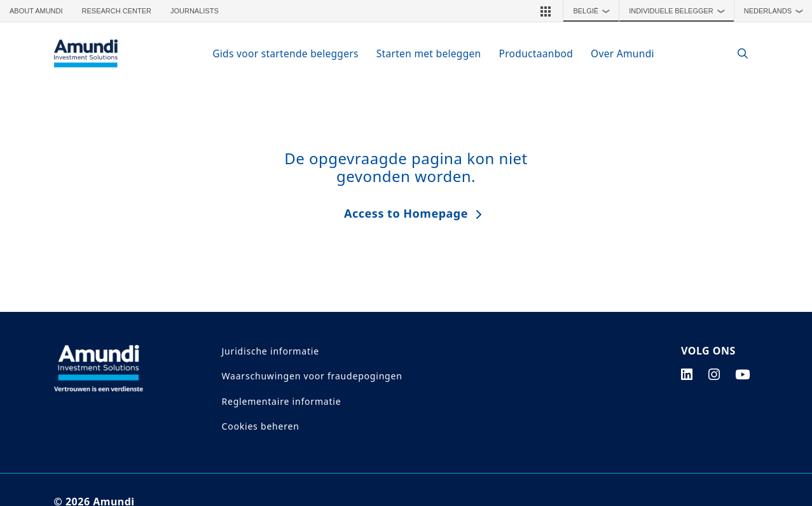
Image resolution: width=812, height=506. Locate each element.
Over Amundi (623, 53)
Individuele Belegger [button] (680, 11)
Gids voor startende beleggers (286, 53)
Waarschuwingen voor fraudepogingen (312, 376)
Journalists (195, 11)
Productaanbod (536, 53)
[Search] (737, 54)
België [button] (594, 11)
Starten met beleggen (429, 53)
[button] (546, 11)
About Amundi (36, 11)
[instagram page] (714, 374)
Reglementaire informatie (282, 401)
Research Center (117, 11)
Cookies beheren (261, 426)
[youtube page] (743, 374)
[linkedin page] (687, 374)
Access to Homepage (406, 213)
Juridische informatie (271, 351)
